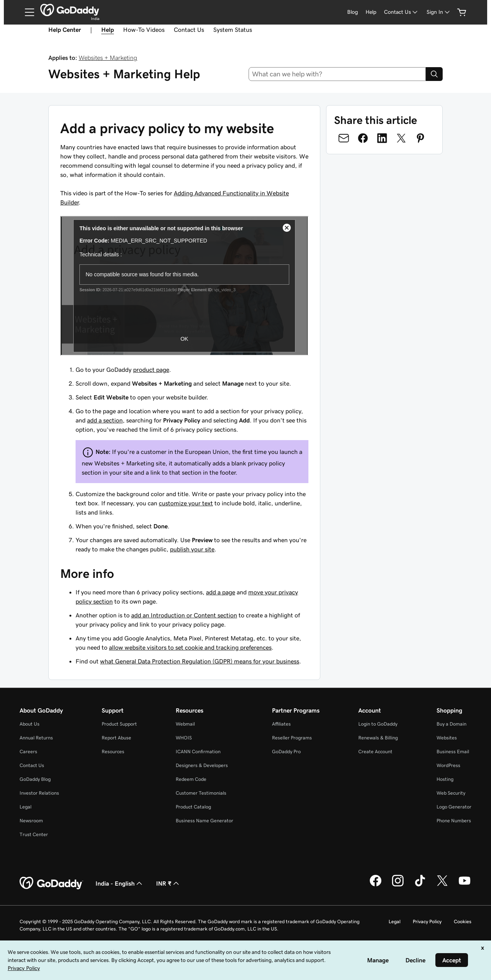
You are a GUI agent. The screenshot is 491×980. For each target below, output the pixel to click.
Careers (28, 751)
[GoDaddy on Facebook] (376, 885)
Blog (353, 12)
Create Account (375, 751)
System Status (233, 30)
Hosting (445, 779)
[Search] (434, 74)
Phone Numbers (454, 821)
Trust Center (34, 834)
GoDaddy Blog (35, 779)
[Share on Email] (344, 138)
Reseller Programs (292, 738)
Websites (447, 738)
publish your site (192, 549)
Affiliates (281, 724)
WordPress (448, 765)
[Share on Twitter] (401, 138)
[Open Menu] (26, 12)
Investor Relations (39, 793)
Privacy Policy (427, 921)
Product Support (119, 724)
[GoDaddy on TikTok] (420, 885)
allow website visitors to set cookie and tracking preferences (190, 647)
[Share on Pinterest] (420, 138)
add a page (221, 592)
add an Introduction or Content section (184, 615)
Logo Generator (454, 807)
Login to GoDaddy (378, 724)
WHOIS (184, 738)
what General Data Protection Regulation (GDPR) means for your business (200, 661)
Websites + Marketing (108, 58)
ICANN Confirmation (198, 751)
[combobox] (337, 74)
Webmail (185, 724)
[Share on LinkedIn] (382, 138)
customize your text (186, 503)
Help (371, 12)
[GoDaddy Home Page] (51, 883)
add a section (105, 420)
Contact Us (189, 30)
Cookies (463, 921)
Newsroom (31, 821)
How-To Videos (144, 30)
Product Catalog (193, 807)
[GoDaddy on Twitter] (442, 885)
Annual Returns (36, 738)
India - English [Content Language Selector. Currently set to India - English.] (120, 883)
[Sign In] (439, 12)
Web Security (451, 793)
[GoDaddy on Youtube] (465, 885)
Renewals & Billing (378, 738)
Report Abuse (116, 738)
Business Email (453, 751)
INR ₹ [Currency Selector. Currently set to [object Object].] (168, 883)
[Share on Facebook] (363, 138)
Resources (113, 751)
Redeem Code (191, 779)
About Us (30, 724)
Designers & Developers (202, 765)
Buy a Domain (451, 724)
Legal (26, 807)
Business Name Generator (204, 821)
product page (151, 370)
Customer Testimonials (201, 793)
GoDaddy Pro (286, 751)
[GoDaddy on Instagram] (398, 885)
